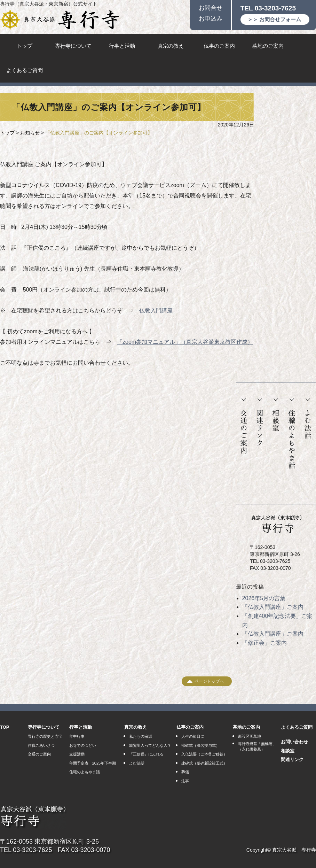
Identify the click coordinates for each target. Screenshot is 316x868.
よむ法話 (308, 419)
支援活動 (77, 754)
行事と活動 (122, 46)
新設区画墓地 (250, 736)
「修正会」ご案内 (264, 643)
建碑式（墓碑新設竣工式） (204, 763)
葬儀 (185, 772)
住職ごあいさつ (41, 745)
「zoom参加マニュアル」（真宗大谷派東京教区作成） (185, 342)
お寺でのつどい (83, 745)
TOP (5, 727)
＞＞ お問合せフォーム (274, 19)
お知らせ (30, 133)
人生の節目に (193, 736)
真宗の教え (171, 46)
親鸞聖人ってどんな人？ (150, 745)
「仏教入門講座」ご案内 (273, 607)
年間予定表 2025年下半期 (93, 763)
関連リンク (260, 422)
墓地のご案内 (268, 46)
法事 (185, 781)
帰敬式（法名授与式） (200, 745)
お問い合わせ (294, 742)
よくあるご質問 (25, 70)
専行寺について (73, 46)
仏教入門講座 (156, 311)
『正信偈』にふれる (146, 754)
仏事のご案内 (219, 46)
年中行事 (77, 736)
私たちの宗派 (141, 736)
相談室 (276, 415)
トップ (25, 46)
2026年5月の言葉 (264, 598)
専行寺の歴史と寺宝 (45, 736)
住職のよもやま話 (292, 434)
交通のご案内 (244, 426)
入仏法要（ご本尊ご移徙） (204, 754)
